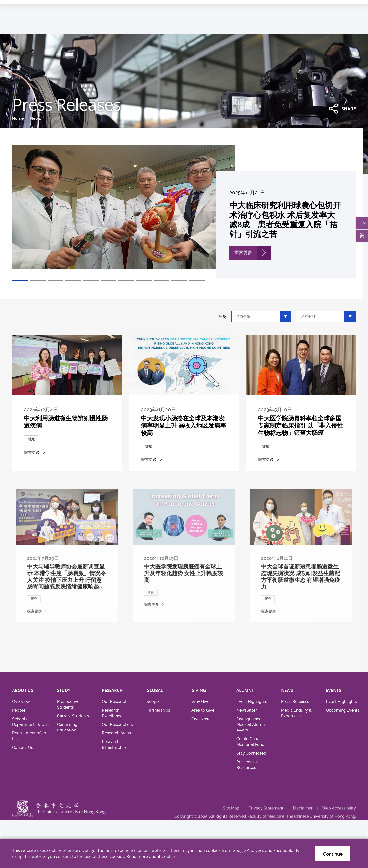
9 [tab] (161, 280)
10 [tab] (179, 280)
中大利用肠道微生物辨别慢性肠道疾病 (66, 434)
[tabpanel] (184, 211)
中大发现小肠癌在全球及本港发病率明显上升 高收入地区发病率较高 (184, 437)
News (35, 118)
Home (18, 118)
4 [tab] (73, 280)
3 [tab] (55, 280)
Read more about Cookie (151, 856)
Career (312, 6)
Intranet (349, 6)
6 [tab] (108, 280)
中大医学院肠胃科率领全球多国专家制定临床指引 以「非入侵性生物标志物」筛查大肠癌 (301, 437)
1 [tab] (20, 280)
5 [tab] (91, 280)
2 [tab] (38, 280)
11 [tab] (197, 280)
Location (330, 6)
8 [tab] (144, 280)
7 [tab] (126, 280)
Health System (289, 6)
